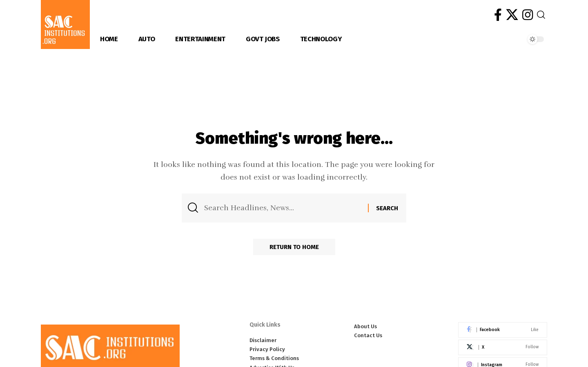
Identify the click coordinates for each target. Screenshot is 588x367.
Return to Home (294, 247)
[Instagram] (528, 15)
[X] (512, 15)
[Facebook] (498, 15)
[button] (541, 15)
